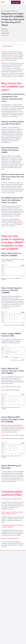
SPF (2, 377)
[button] (13, 46)
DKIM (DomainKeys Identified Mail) (10, 425)
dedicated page (18, 223)
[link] (3, 2)
